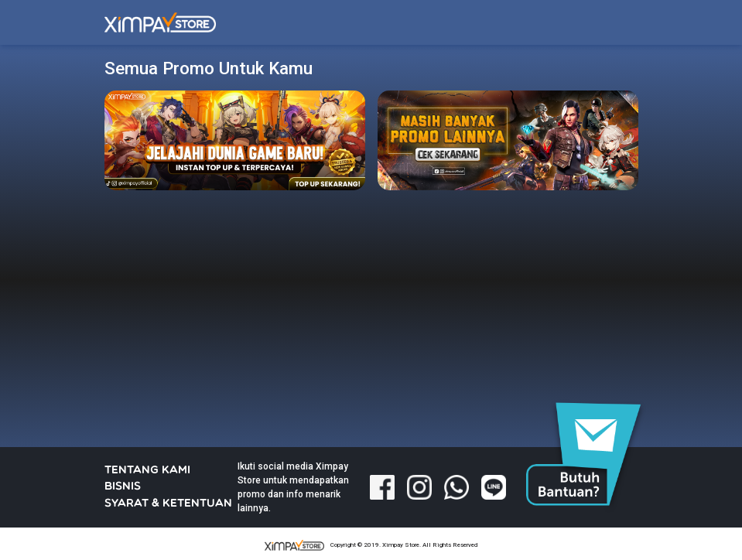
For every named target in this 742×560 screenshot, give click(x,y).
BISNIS (123, 487)
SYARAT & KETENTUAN (168, 504)
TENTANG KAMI (147, 471)
